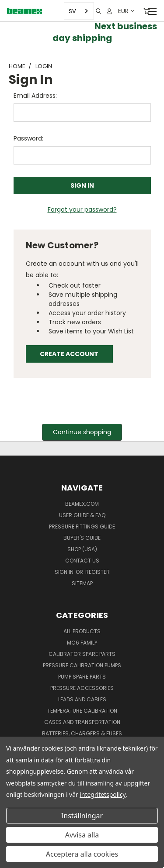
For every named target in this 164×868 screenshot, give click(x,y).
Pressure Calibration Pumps (82, 665)
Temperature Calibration (82, 711)
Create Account (69, 354)
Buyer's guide (82, 538)
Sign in (65, 572)
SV (72, 11)
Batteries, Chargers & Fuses (82, 733)
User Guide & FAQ (82, 515)
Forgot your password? (82, 209)
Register (98, 572)
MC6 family (82, 643)
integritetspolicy (103, 794)
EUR (126, 11)
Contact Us (82, 561)
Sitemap (82, 583)
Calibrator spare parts (82, 654)
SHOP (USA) (82, 549)
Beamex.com (82, 504)
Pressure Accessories (82, 688)
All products (82, 631)
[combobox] (79, 11)
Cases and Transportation (82, 722)
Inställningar (82, 816)
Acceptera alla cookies (82, 854)
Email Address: (35, 96)
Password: (28, 138)
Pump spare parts (82, 677)
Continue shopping (82, 432)
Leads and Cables (82, 699)
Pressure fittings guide (82, 527)
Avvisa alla (82, 835)
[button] (82, 432)
